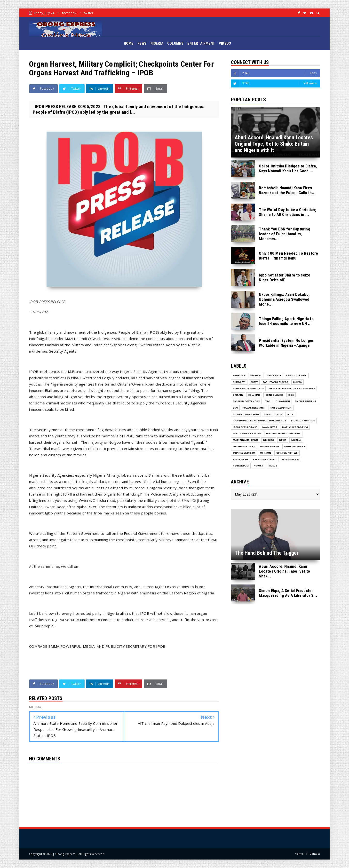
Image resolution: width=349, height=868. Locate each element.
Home (299, 854)
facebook (69, 13)
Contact (315, 854)
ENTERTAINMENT (201, 43)
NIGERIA (157, 43)
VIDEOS (225, 43)
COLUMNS (175, 43)
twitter (89, 13)
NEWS (142, 43)
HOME (129, 43)
